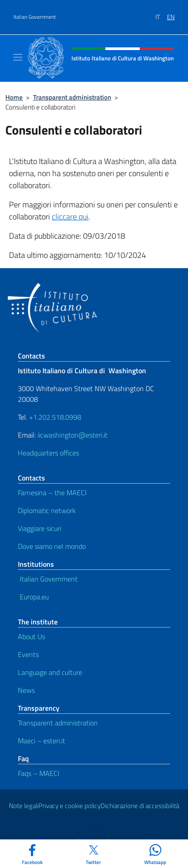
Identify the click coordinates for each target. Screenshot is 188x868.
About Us (31, 636)
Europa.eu (33, 597)
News (26, 690)
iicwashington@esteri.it (73, 435)
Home (14, 97)
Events (28, 654)
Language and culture (50, 672)
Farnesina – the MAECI (52, 493)
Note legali (24, 806)
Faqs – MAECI (39, 773)
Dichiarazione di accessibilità (140, 806)
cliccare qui (70, 217)
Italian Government (35, 17)
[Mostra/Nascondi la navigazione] (18, 57)
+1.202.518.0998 (55, 417)
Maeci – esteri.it (42, 741)
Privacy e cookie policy (69, 806)
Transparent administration (72, 97)
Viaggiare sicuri (40, 528)
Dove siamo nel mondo (52, 546)
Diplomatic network (47, 510)
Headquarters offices (48, 453)
